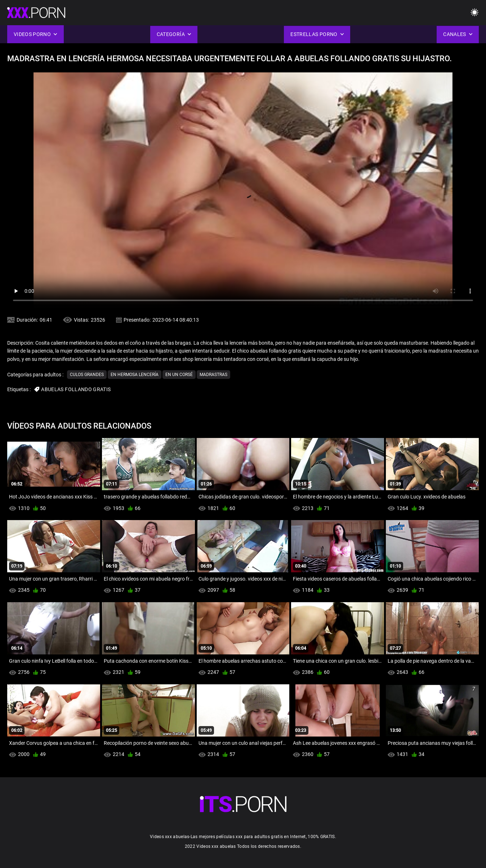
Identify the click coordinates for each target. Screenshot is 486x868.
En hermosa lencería (135, 375)
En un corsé (179, 375)
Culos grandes (87, 375)
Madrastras (213, 375)
